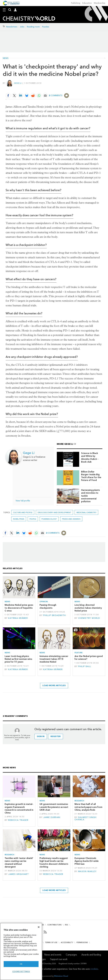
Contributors (54, 925)
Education (87, 3)
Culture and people (23, 512)
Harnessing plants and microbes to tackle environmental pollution (90, 496)
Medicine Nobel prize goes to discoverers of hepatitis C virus (19, 608)
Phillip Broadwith (55, 615)
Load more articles (54, 685)
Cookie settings (21, 971)
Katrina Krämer (18, 618)
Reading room (33, 27)
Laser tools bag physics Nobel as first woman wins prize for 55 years (18, 659)
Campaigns (71, 955)
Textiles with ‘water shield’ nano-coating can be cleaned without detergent (19, 862)
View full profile (23, 501)
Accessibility (67, 942)
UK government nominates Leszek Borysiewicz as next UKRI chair (54, 807)
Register (56, 736)
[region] (21, 951)
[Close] (39, 927)
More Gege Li (65, 444)
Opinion (44, 602)
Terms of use (51, 942)
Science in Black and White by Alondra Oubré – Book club (90, 457)
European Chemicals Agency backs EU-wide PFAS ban (87, 861)
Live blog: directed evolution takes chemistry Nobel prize (88, 608)
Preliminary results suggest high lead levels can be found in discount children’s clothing (54, 862)
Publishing (76, 3)
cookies (94, 969)
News (6, 58)
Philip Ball (85, 666)
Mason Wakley (87, 871)
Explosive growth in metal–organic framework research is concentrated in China (19, 808)
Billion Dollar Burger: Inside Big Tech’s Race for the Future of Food (91, 476)
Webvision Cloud (61, 976)
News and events (53, 955)
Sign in (41, 736)
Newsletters (12, 27)
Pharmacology (49, 519)
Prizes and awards (71, 519)
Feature (79, 653)
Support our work (59, 959)
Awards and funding (91, 955)
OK (21, 964)
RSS (67, 925)
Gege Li (18, 83)
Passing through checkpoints (48, 606)
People (33, 519)
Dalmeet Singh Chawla (85, 818)
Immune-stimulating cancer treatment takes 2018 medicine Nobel (54, 659)
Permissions (82, 942)
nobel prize (19, 519)
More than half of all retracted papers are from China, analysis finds (88, 807)
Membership (100, 3)
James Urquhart (18, 874)
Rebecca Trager (18, 820)
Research (79, 801)
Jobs (22, 27)
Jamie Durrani (52, 817)
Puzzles (46, 27)
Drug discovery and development (54, 512)
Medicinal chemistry (86, 512)
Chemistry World (89, 618)
